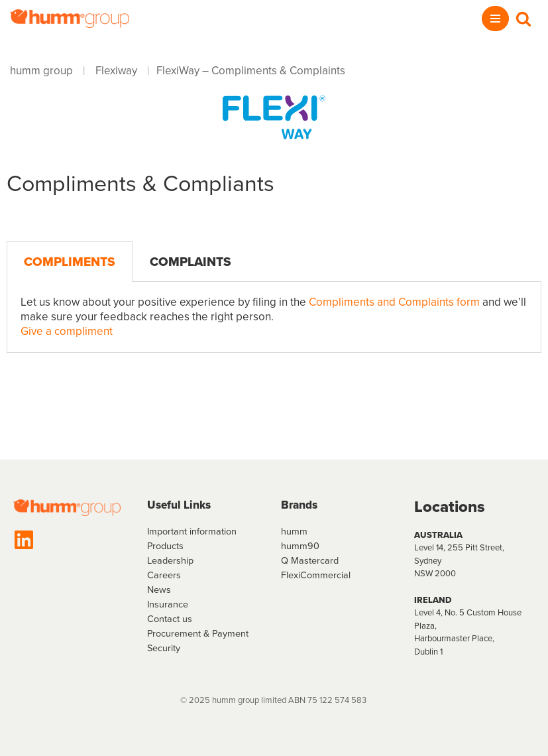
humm (294, 531)
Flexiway (116, 71)
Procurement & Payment (198, 633)
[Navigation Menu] (495, 19)
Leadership (170, 560)
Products (165, 546)
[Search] (523, 19)
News (159, 590)
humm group (41, 71)
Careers (164, 575)
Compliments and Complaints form (393, 302)
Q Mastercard (310, 560)
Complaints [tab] (191, 262)
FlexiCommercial (316, 575)
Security (164, 648)
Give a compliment (67, 331)
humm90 (300, 546)
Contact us (170, 619)
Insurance (168, 604)
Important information (192, 531)
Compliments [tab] (70, 262)
